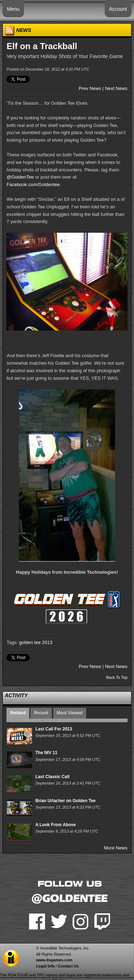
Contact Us (68, 966)
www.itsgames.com (54, 960)
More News (116, 848)
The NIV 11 (46, 753)
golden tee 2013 (36, 642)
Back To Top (117, 677)
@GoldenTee (20, 177)
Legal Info (45, 966)
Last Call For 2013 (54, 729)
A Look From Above (56, 825)
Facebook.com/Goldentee (33, 184)
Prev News (90, 88)
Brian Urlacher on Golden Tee (65, 801)
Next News (116, 88)
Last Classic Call (52, 777)
